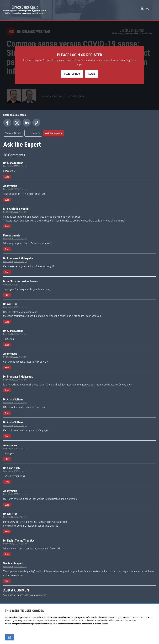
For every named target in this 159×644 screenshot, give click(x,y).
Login (92, 74)
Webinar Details (13, 133)
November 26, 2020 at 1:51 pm (15, 284)
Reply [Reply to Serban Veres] (7, 177)
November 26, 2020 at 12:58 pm (15, 517)
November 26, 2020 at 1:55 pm (15, 189)
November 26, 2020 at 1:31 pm (15, 494)
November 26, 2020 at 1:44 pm (15, 426)
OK (9, 637)
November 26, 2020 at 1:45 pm (15, 403)
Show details (10, 630)
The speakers (33, 133)
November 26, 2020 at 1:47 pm (15, 380)
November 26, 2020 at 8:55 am (15, 567)
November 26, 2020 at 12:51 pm (15, 544)
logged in (21, 595)
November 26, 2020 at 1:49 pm (15, 357)
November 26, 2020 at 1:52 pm (15, 239)
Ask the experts (53, 133)
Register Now (72, 74)
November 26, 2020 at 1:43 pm (15, 471)
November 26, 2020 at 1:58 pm (15, 166)
